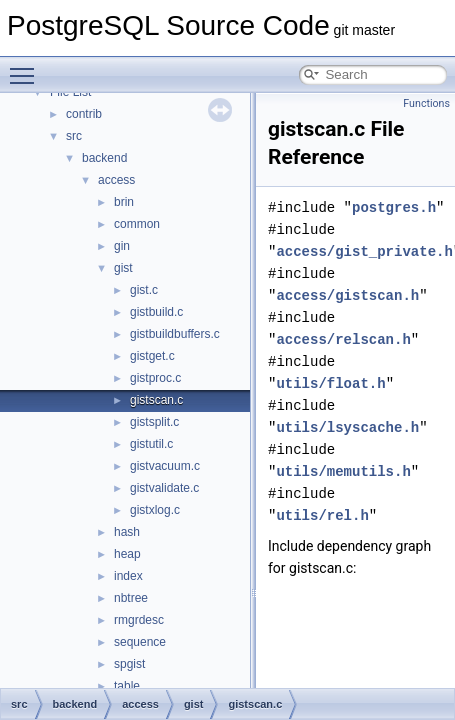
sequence (140, 642)
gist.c (144, 290)
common (137, 224)
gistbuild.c (156, 312)
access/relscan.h (343, 339)
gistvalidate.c (164, 488)
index (128, 576)
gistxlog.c (155, 510)
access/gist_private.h (364, 251)
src (74, 136)
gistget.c (152, 356)
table (127, 686)
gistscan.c (156, 400)
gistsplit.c (154, 422)
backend (104, 158)
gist (123, 268)
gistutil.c (151, 444)
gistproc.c (155, 378)
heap (127, 554)
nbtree (131, 598)
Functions (426, 103)
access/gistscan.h (347, 295)
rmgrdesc (139, 620)
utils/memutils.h (343, 471)
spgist (129, 664)
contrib (84, 114)
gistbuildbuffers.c (175, 334)
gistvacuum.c (165, 466)
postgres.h (394, 207)
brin (124, 202)
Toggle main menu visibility (27, 67)
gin (122, 246)
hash (127, 532)
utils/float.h (330, 383)
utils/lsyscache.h (347, 427)
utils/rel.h (322, 515)
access (116, 180)
